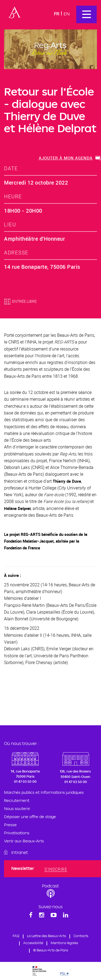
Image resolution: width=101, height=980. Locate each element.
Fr (57, 14)
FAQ (16, 936)
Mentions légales (64, 943)
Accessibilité (33, 943)
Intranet (20, 853)
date (11, 168)
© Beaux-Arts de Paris (51, 950)
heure (13, 196)
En (67, 14)
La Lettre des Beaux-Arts (46, 936)
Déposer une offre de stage (30, 817)
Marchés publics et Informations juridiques (44, 792)
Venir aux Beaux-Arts (24, 841)
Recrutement (17, 800)
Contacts (81, 936)
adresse (16, 252)
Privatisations (17, 833)
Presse (10, 825)
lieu (10, 224)
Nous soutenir (17, 809)
